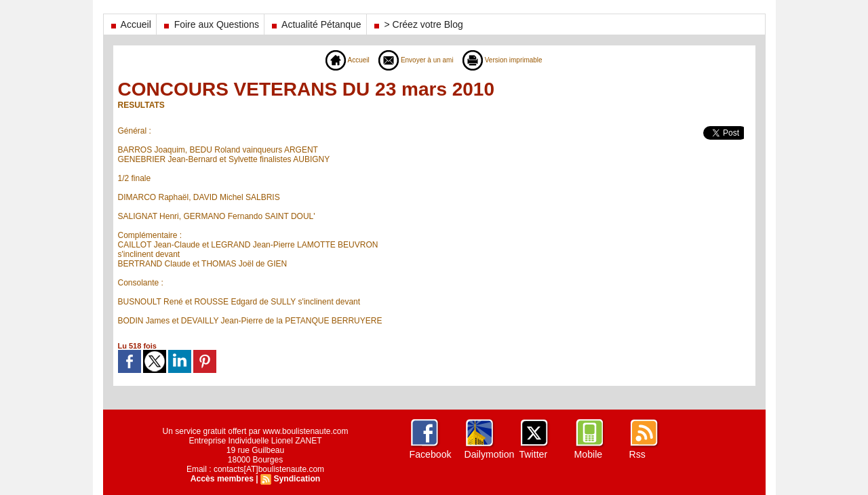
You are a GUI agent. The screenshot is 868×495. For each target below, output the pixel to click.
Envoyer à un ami (413, 60)
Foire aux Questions (210, 24)
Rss (637, 454)
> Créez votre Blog (417, 24)
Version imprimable (510, 60)
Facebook (430, 454)
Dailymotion (489, 454)
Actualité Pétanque (315, 24)
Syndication (296, 479)
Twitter (533, 454)
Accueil (130, 24)
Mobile (588, 454)
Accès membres (222, 479)
